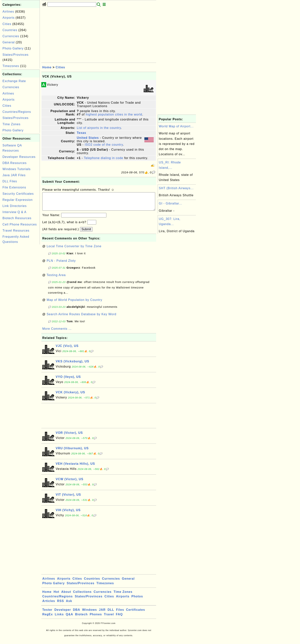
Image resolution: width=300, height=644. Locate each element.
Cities (7, 24)
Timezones (11, 66)
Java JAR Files (14, 175)
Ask (69, 605)
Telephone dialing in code (104, 158)
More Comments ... (57, 333)
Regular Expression (18, 200)
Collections (82, 596)
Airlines (8, 12)
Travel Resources (16, 231)
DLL (111, 614)
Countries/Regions (17, 112)
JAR (102, 614)
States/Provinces (15, 55)
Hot (56, 596)
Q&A (70, 618)
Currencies (11, 36)
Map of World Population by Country (75, 304)
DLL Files (10, 181)
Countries (10, 30)
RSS (60, 605)
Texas (81, 133)
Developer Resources (19, 157)
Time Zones (11, 124)
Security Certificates (18, 194)
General (9, 42)
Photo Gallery (13, 48)
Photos (137, 600)
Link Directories (15, 206)
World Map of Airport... (176, 126)
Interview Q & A (14, 212)
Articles (49, 605)
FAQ (119, 618)
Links (59, 618)
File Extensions (14, 187)
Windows (89, 614)
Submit (86, 233)
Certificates (136, 614)
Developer (63, 614)
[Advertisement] (21, 303)
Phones (96, 618)
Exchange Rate (14, 81)
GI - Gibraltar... (170, 203)
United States (88, 138)
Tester (47, 614)
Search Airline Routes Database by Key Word (82, 318)
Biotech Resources (17, 218)
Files (120, 614)
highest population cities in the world (114, 114)
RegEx (48, 618)
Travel (109, 618)
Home (47, 67)
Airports (9, 18)
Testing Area (56, 279)
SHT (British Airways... (176, 188)
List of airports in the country (99, 128)
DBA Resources (15, 163)
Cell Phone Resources (20, 224)
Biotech (82, 618)
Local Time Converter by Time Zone (74, 250)
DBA (77, 614)
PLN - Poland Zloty (61, 265)
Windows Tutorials (17, 169)
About (66, 596)
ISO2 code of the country (104, 145)
